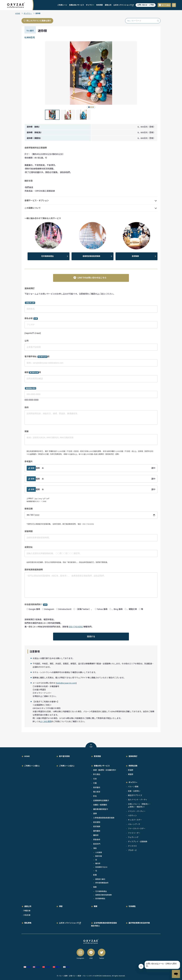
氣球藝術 (97, 787)
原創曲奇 (97, 839)
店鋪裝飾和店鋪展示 (101, 800)
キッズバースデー (135, 820)
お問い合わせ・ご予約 (146, 5)
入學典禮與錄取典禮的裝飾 (104, 818)
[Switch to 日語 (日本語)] (27, 967)
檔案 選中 (91, 468)
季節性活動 (133, 766)
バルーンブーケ (134, 824)
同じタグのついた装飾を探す (37, 21)
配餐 (95, 875)
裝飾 (95, 887)
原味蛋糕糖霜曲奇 (102, 883)
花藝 (95, 783)
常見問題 (99, 5)
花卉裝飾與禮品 (47, 256)
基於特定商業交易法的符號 (139, 923)
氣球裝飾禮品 (100, 899)
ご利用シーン (62, 5)
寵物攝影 (97, 831)
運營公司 (108, 5)
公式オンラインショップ (123, 5)
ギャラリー (90, 5)
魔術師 (98, 863)
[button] (68, 73)
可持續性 (132, 906)
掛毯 (95, 796)
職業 (96, 906)
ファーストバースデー (137, 828)
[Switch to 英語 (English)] (36, 967)
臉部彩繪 (99, 856)
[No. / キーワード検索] (143, 21)
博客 (61, 906)
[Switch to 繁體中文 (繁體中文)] (57, 967)
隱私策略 (28, 923)
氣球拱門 (97, 844)
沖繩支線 (27, 911)
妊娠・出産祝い (134, 791)
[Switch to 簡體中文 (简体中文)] (46, 967)
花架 (95, 779)
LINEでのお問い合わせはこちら (90, 278)
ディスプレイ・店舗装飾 (138, 841)
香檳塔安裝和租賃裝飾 (91, 256)
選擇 (95, 813)
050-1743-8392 (76, 627)
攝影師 (96, 835)
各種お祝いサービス (77, 5)
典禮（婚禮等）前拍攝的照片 (105, 770)
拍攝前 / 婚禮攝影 (100, 805)
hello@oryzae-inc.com (66, 683)
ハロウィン (132, 815)
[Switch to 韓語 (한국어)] (66, 967)
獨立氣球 (97, 792)
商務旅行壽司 (100, 879)
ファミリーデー (134, 833)
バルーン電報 (133, 787)
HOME (18, 13)
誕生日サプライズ (135, 795)
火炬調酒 (99, 852)
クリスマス (132, 846)
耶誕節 (131, 770)
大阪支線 (27, 915)
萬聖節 (131, 774)
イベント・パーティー (137, 811)
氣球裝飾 (135, 256)
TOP (91, 746)
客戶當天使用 (64, 756)
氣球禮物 (97, 822)
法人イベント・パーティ (138, 800)
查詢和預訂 (133, 756)
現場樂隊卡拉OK (101, 867)
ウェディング (133, 837)
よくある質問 (46, 721)
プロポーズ (132, 850)
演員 (95, 848)
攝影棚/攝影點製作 (101, 809)
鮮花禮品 (97, 774)
